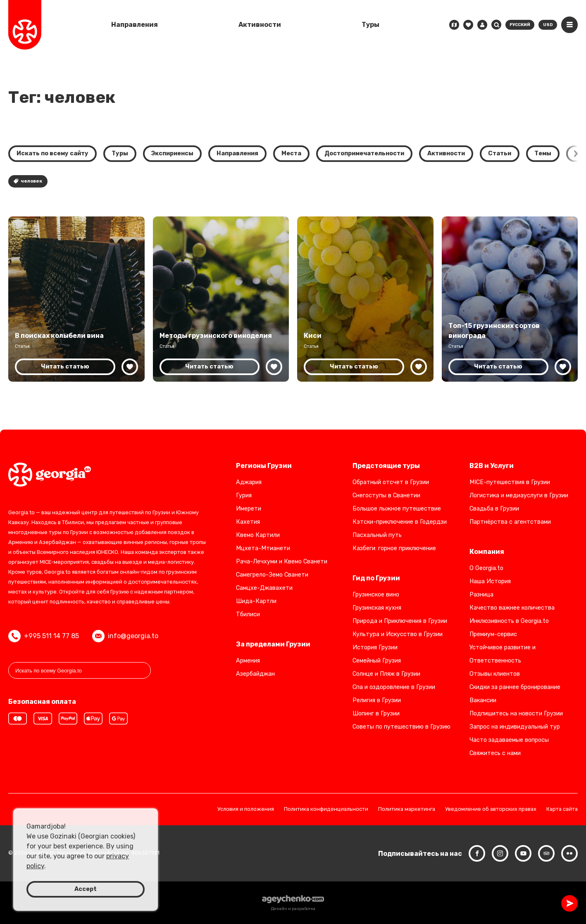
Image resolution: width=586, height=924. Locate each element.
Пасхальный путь (377, 535)
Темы (543, 153)
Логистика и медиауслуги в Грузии (519, 495)
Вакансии (483, 700)
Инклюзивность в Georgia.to (509, 621)
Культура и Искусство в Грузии (398, 634)
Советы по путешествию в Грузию (401, 727)
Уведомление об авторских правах (491, 809)
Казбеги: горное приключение (394, 548)
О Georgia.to (486, 568)
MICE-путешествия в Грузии (510, 482)
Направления (135, 25)
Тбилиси (248, 614)
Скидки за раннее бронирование (515, 687)
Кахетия (248, 522)
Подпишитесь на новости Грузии (516, 714)
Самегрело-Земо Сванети (272, 575)
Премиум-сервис (493, 634)
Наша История (490, 581)
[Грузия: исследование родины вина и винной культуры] (76, 299)
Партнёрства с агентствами (510, 522)
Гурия (244, 495)
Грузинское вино (376, 595)
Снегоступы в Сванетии (386, 495)
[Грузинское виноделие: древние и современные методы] (221, 299)
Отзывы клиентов (495, 674)
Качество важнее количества (512, 608)
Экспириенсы (172, 153)
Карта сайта (562, 809)
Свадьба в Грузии (494, 509)
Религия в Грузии (377, 700)
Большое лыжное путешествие (397, 509)
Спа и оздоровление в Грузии (394, 687)
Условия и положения (246, 809)
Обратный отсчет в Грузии (391, 482)
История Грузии (375, 647)
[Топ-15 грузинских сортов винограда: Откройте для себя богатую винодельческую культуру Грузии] (510, 299)
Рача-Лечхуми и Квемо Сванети (282, 562)
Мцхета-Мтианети (263, 548)
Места (291, 153)
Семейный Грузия (377, 661)
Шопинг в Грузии (376, 714)
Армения (248, 661)
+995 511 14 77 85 (44, 636)
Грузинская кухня (377, 608)
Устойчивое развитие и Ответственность (503, 654)
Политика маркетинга (407, 809)
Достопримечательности (364, 153)
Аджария (249, 482)
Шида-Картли (256, 601)
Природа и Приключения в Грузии (400, 621)
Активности (260, 25)
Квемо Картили (258, 535)
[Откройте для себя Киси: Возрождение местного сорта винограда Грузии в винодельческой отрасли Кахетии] (365, 299)
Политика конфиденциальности (326, 809)
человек (28, 181)
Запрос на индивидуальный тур (515, 727)
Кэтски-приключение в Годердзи (400, 522)
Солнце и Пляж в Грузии (386, 674)
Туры (370, 25)
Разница (481, 595)
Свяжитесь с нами (495, 753)
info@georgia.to (125, 636)
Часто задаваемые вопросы (509, 740)
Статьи (500, 153)
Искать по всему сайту (52, 153)
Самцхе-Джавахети (264, 588)
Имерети (249, 509)
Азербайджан (255, 674)
